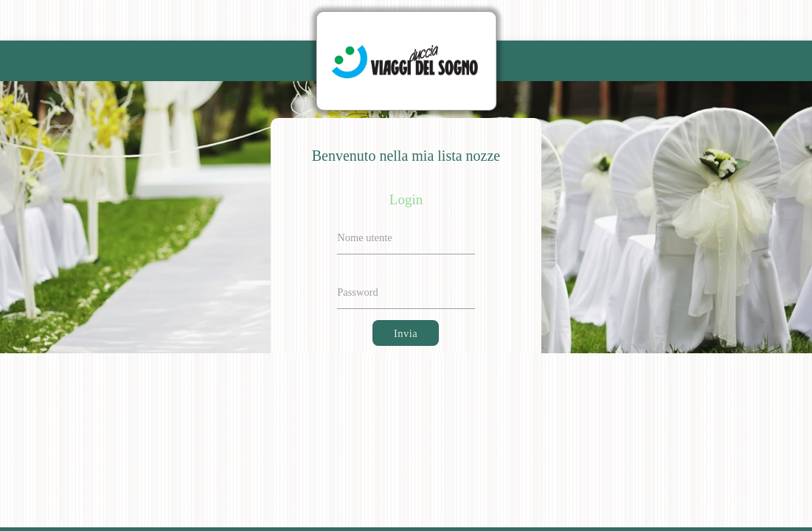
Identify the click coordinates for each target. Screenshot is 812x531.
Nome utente (365, 237)
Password (358, 292)
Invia (406, 333)
